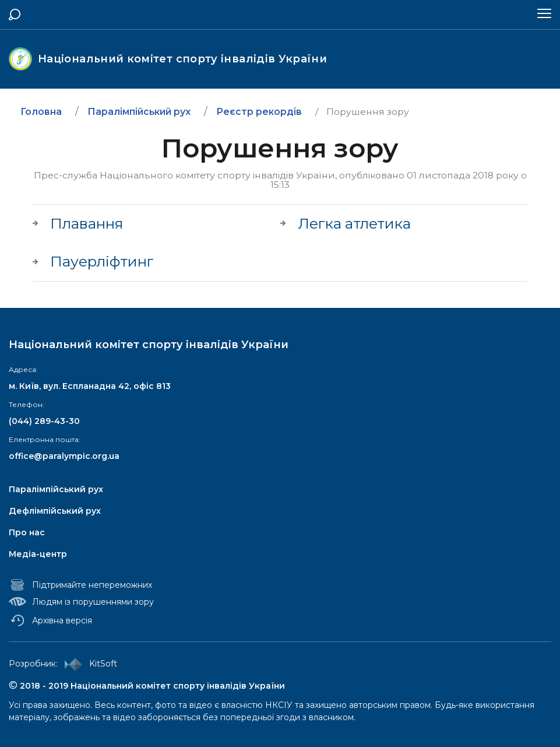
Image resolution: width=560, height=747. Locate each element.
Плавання (87, 224)
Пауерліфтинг (102, 262)
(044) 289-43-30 (44, 421)
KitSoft (89, 664)
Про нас (27, 532)
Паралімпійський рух (56, 489)
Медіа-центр (38, 554)
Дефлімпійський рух (55, 511)
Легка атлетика (354, 224)
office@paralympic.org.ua (64, 456)
